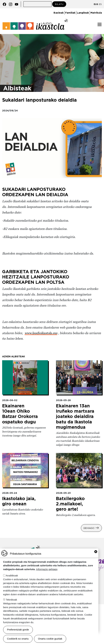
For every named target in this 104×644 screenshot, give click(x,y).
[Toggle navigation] (100, 24)
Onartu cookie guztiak (50, 639)
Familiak (70, 13)
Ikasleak (59, 13)
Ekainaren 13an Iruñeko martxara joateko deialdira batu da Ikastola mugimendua (75, 416)
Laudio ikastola (35, 24)
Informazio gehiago (47, 569)
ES (100, 4)
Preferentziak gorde (18, 630)
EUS (96, 4)
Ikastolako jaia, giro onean (19, 501)
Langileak (83, 13)
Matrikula (96, 13)
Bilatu (59, 4)
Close (96, 552)
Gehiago (89, 528)
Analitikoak (12, 576)
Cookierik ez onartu (18, 639)
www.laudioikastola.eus (41, 333)
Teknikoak (12, 600)
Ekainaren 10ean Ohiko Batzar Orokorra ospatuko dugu (20, 414)
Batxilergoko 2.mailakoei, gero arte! (70, 504)
